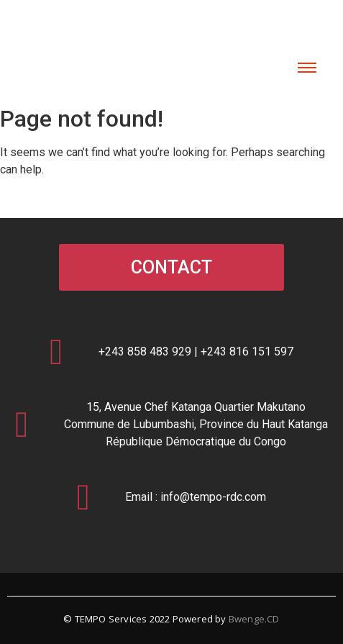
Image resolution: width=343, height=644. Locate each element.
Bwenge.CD (254, 619)
